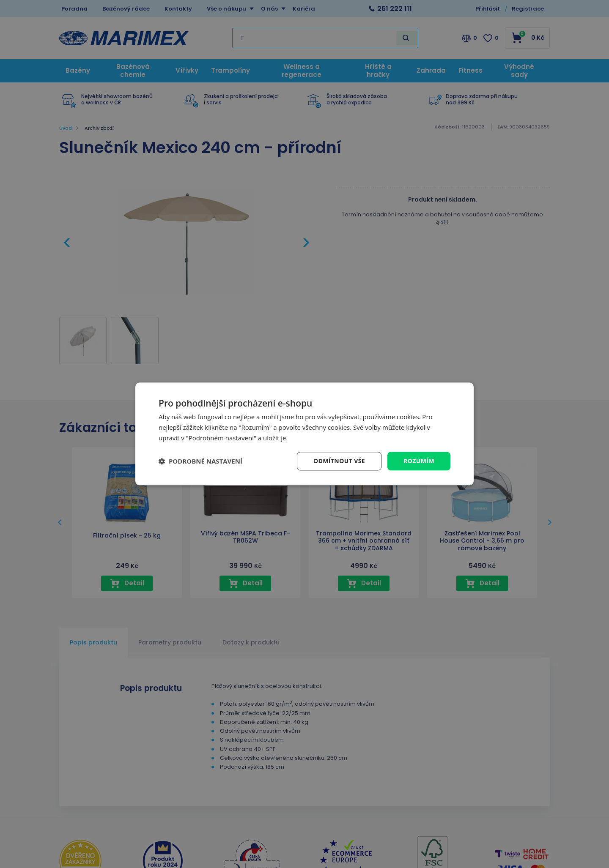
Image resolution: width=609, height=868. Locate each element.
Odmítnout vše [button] (339, 461)
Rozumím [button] (419, 461)
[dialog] (304, 434)
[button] (200, 461)
